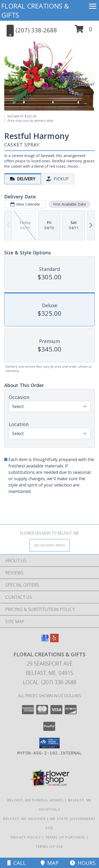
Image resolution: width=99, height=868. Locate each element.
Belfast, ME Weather (24, 819)
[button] (84, 31)
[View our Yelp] (54, 641)
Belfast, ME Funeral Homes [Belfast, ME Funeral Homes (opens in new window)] (36, 800)
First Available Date (70, 204)
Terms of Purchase (65, 837)
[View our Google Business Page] (45, 641)
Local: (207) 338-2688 (50, 682)
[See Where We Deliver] (50, 545)
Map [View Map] (50, 863)
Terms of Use (50, 847)
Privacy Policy (26, 837)
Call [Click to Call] (17, 863)
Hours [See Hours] (83, 863)
